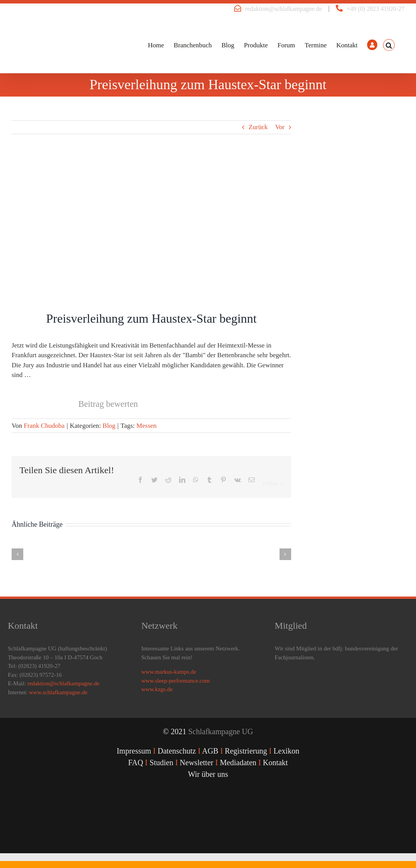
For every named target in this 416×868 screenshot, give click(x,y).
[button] (389, 45)
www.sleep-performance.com (175, 681)
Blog (109, 426)
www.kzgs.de (157, 689)
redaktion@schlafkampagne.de (283, 9)
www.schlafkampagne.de (58, 692)
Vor (280, 127)
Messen (147, 426)
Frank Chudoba (44, 426)
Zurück (258, 127)
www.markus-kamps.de (169, 672)
